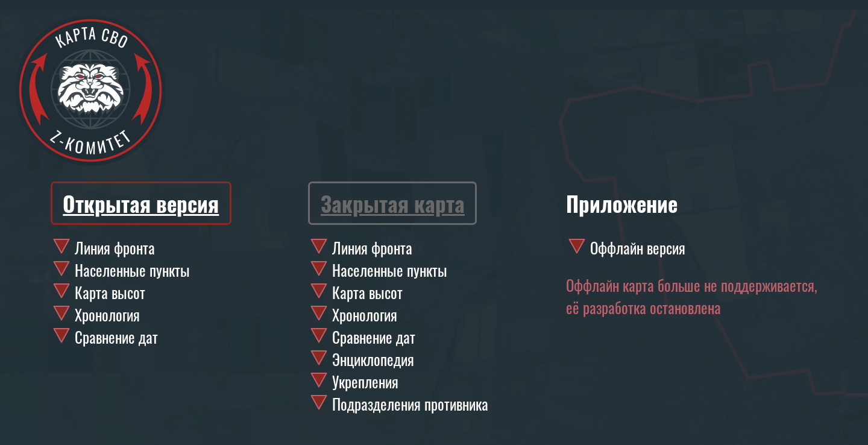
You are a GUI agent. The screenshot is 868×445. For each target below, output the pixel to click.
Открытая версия (141, 203)
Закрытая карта (393, 203)
